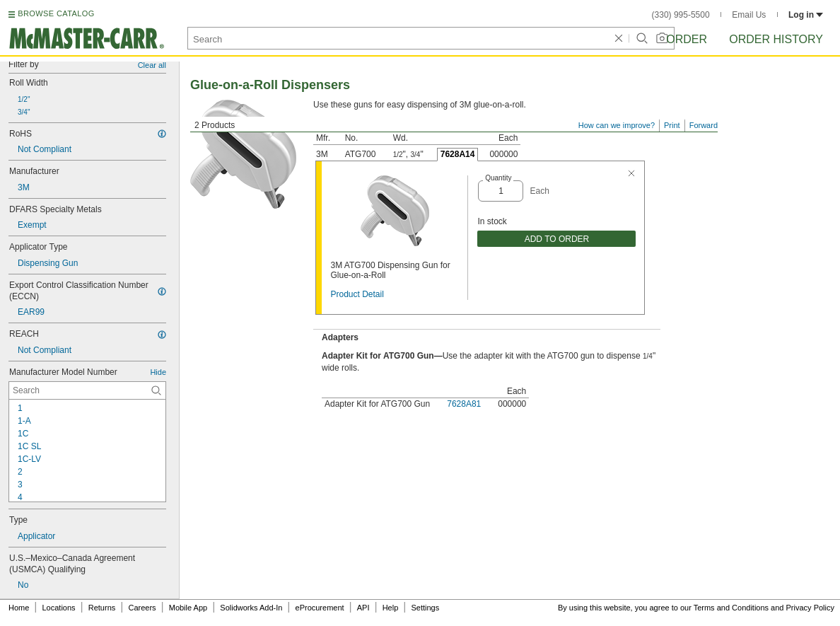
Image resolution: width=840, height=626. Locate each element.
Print (672, 125)
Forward (704, 125)
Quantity (498, 178)
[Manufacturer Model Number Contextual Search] (87, 390)
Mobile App (188, 608)
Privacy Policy (810, 608)
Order (687, 39)
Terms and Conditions (731, 608)
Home (19, 608)
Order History (776, 39)
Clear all (152, 65)
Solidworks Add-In (251, 608)
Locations (59, 608)
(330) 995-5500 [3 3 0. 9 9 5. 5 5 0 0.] (681, 15)
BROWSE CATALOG (56, 13)
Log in (806, 15)
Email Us (749, 15)
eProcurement (320, 608)
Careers (142, 608)
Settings (425, 608)
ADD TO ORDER (557, 239)
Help (391, 608)
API (363, 608)
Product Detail (357, 294)
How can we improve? (617, 125)
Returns (102, 608)
